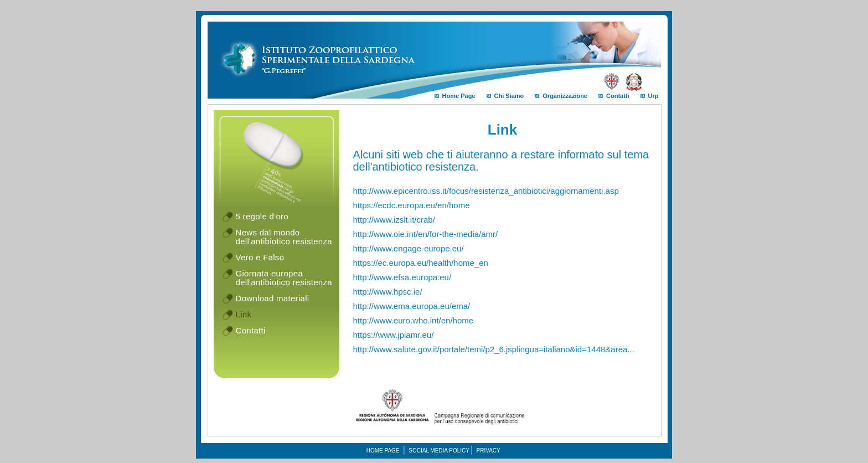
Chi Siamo (505, 96)
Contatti (614, 96)
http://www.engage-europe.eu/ (409, 248)
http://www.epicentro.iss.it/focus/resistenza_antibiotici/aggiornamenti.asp (486, 191)
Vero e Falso (260, 257)
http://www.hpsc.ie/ (388, 292)
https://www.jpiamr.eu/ (394, 335)
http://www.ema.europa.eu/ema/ (412, 306)
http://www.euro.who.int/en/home (414, 320)
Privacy (489, 451)
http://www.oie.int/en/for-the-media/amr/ (426, 234)
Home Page (455, 96)
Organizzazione (561, 96)
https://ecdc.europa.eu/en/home (412, 205)
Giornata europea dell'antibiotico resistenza (284, 278)
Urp (650, 96)
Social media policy (439, 451)
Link (244, 314)
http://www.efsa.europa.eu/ (402, 277)
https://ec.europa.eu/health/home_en (421, 263)
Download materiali (273, 298)
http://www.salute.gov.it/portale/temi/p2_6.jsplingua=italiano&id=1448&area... (494, 349)
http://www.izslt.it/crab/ (394, 220)
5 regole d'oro (262, 216)
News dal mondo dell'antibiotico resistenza (284, 237)
